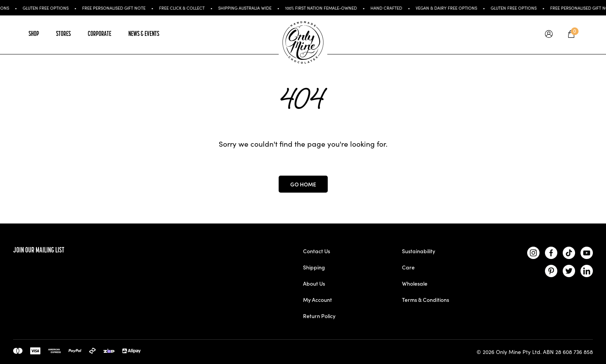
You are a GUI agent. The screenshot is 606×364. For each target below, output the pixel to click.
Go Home (303, 184)
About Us (314, 283)
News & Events (144, 34)
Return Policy (319, 316)
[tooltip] (549, 35)
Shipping (314, 267)
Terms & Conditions (426, 300)
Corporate (100, 34)
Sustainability (419, 251)
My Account (317, 300)
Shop (34, 34)
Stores (63, 34)
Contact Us (317, 251)
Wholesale (415, 283)
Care (408, 267)
